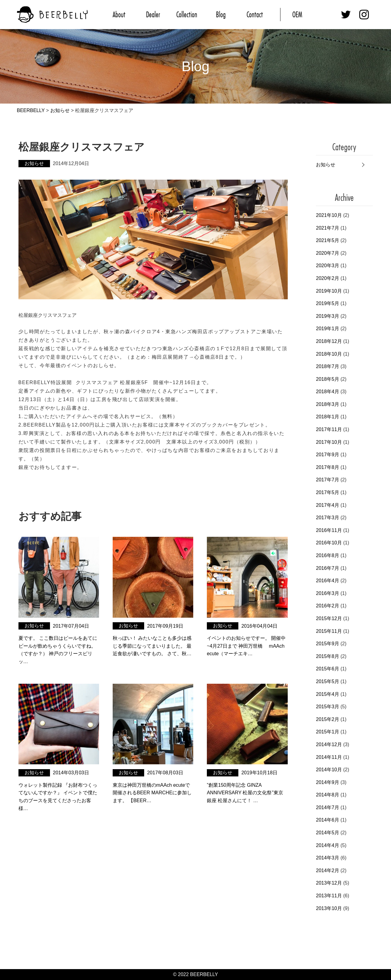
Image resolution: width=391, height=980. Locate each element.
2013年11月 (329, 896)
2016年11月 (329, 530)
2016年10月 (329, 543)
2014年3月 (328, 858)
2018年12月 (329, 341)
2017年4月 (328, 505)
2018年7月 (328, 366)
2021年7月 (328, 228)
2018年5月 (328, 379)
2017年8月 (328, 467)
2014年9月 (328, 782)
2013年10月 (329, 908)
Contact (255, 14)
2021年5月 (328, 240)
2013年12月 (329, 883)
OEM (297, 14)
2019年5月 (328, 303)
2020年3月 (328, 266)
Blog (221, 14)
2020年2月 (328, 278)
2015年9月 (328, 644)
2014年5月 (328, 833)
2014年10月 (329, 770)
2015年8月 (328, 656)
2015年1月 (328, 732)
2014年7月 (328, 807)
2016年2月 (328, 606)
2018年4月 (328, 392)
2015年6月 (328, 669)
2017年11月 (329, 429)
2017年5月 (328, 492)
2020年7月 (328, 253)
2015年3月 (328, 707)
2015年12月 (329, 618)
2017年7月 (328, 480)
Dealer (153, 14)
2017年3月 (328, 518)
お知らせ (326, 165)
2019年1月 (328, 329)
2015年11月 (329, 631)
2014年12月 (329, 744)
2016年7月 (328, 568)
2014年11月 (329, 757)
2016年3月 (328, 593)
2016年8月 (328, 555)
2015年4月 (328, 694)
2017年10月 (329, 442)
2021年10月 (329, 215)
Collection (187, 14)
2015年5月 (328, 681)
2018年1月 (328, 417)
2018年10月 (329, 354)
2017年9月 (328, 455)
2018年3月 (328, 404)
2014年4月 (328, 845)
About (119, 14)
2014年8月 (328, 795)
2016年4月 (328, 581)
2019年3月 (328, 316)
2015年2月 (328, 719)
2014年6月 (328, 820)
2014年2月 (328, 870)
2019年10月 (329, 291)
